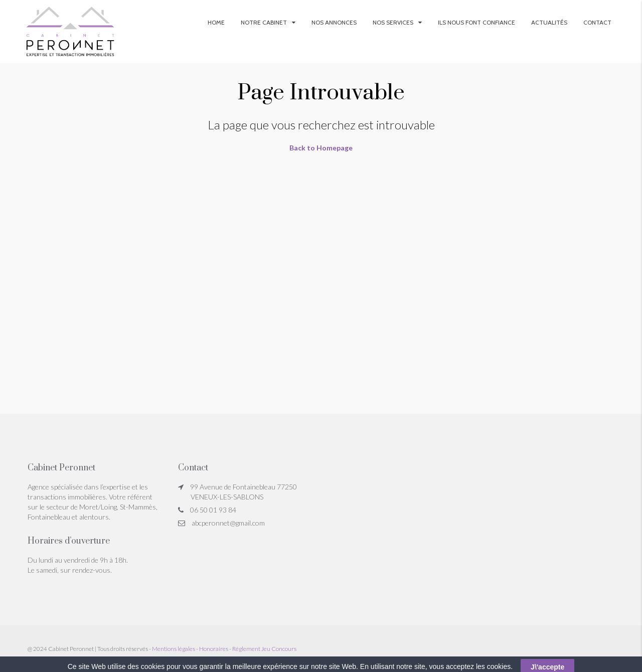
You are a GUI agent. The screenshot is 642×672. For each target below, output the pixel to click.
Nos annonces (334, 22)
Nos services (393, 22)
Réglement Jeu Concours (264, 649)
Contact (597, 22)
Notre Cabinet (264, 22)
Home (216, 22)
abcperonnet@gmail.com (228, 523)
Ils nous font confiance (476, 22)
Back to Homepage (321, 148)
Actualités (549, 22)
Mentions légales (174, 649)
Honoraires (214, 649)
